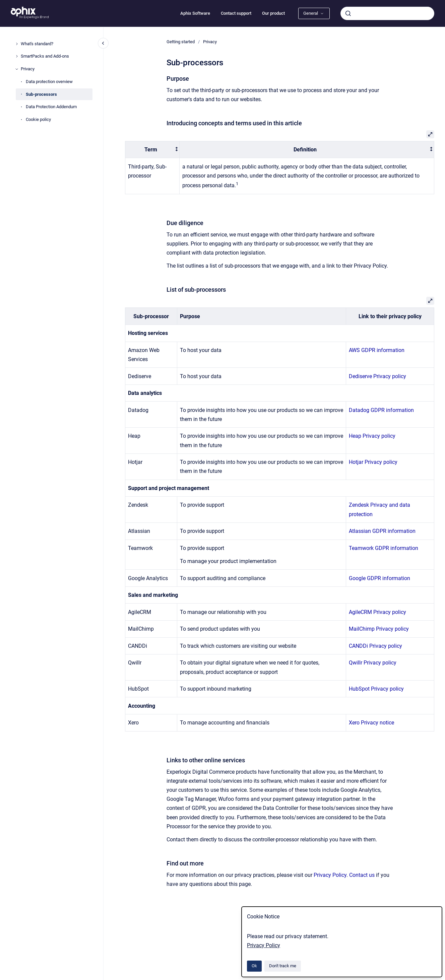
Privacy (28, 69)
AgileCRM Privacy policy (377, 612)
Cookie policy (38, 119)
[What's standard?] (17, 44)
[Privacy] (17, 69)
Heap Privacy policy (372, 436)
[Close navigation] (103, 43)
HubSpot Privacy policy (376, 689)
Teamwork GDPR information (384, 548)
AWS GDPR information (377, 350)
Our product (273, 13)
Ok (254, 966)
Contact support (236, 13)
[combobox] (387, 13)
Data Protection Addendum (51, 107)
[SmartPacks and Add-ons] (17, 56)
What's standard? (37, 44)
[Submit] (348, 13)
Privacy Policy (264, 945)
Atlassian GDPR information (382, 531)
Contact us (362, 875)
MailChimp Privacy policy (379, 629)
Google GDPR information (379, 578)
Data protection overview (49, 82)
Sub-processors (41, 94)
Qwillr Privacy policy (373, 663)
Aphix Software (195, 13)
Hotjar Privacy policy (373, 462)
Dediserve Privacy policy (377, 376)
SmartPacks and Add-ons (45, 56)
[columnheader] (152, 150)
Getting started (181, 42)
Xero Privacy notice (371, 723)
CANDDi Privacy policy (375, 646)
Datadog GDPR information (381, 410)
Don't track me (283, 966)
